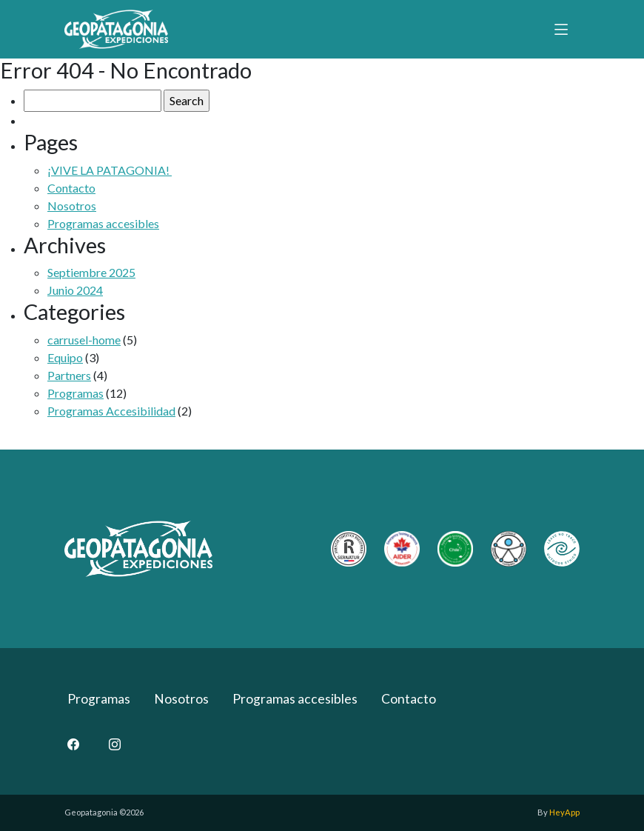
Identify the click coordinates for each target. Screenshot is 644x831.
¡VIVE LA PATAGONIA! (110, 170)
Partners (69, 375)
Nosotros (72, 206)
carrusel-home (84, 340)
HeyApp (564, 812)
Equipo (65, 357)
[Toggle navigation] (561, 29)
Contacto (71, 188)
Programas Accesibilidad (111, 411)
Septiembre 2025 (91, 272)
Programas (76, 393)
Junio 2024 (75, 290)
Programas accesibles (103, 223)
